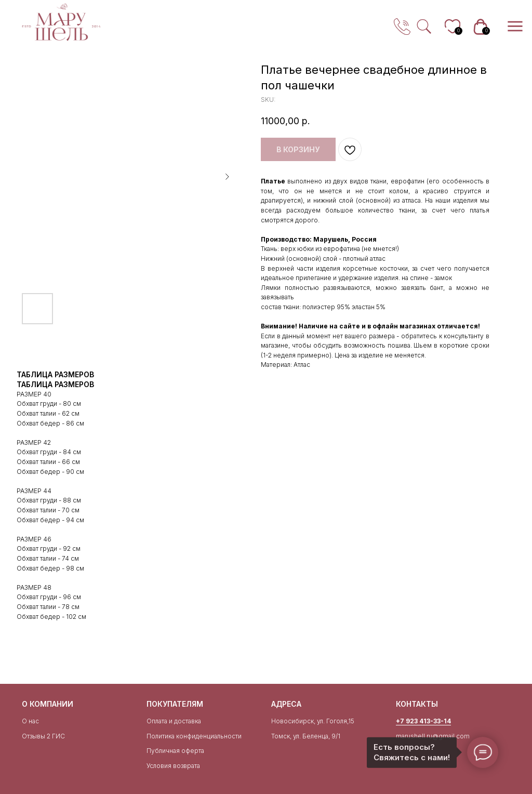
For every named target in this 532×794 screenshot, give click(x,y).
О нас (30, 721)
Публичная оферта (175, 751)
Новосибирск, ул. (298, 721)
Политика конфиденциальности (194, 736)
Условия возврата (173, 766)
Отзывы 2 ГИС (43, 736)
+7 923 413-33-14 (423, 721)
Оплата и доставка (174, 721)
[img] (61, 22)
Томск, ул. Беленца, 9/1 (306, 736)
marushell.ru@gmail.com (433, 736)
